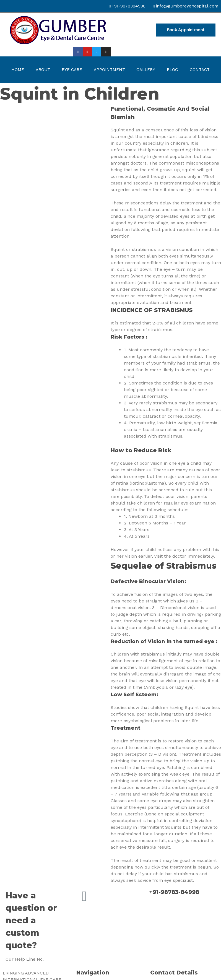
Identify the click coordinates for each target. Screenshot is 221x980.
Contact (200, 70)
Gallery (146, 70)
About (43, 70)
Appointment (109, 70)
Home (18, 70)
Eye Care (72, 70)
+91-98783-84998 (175, 892)
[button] (186, 30)
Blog (172, 70)
